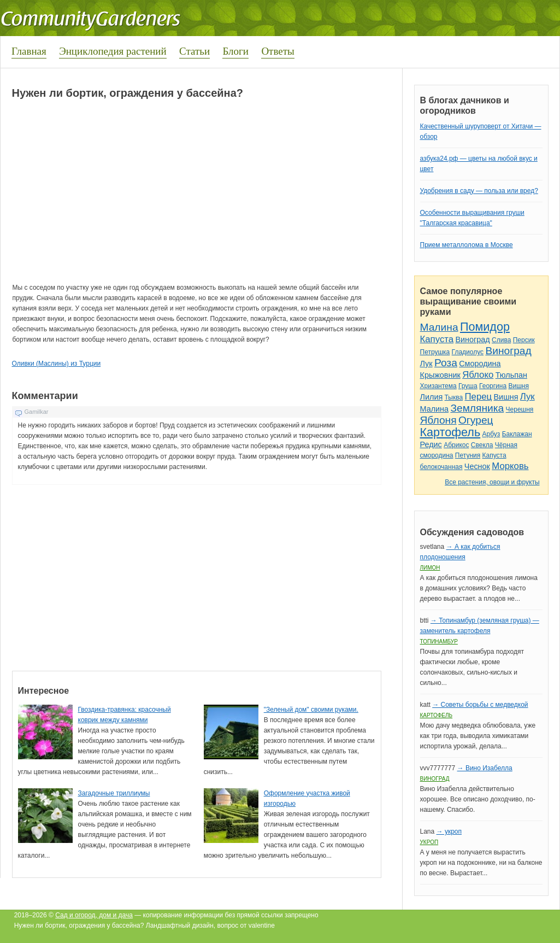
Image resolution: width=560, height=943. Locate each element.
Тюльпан (511, 375)
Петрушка (435, 352)
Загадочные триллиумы (114, 793)
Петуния (468, 455)
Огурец (476, 420)
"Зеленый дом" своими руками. (311, 710)
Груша (468, 386)
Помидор (485, 327)
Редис (431, 444)
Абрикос (456, 445)
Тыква (454, 397)
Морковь (510, 466)
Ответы (278, 51)
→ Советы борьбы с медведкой (480, 705)
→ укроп (449, 831)
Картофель (450, 432)
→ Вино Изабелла (485, 768)
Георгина (493, 386)
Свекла (482, 445)
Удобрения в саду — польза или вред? (479, 191)
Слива (501, 340)
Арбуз (491, 434)
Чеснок (477, 466)
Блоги (235, 51)
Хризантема (438, 386)
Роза (446, 363)
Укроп (429, 842)
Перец (479, 397)
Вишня (518, 386)
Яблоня (438, 420)
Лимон (430, 568)
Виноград (472, 339)
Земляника (477, 408)
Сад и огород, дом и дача (94, 915)
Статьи (194, 51)
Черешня (520, 409)
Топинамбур (439, 642)
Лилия (432, 397)
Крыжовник (440, 375)
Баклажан (517, 434)
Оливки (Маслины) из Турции (57, 364)
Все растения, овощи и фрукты (492, 482)
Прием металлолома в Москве (467, 245)
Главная (29, 51)
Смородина (480, 364)
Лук (426, 364)
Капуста (437, 339)
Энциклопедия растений (113, 51)
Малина (439, 327)
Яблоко (478, 375)
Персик (524, 340)
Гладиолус (468, 352)
